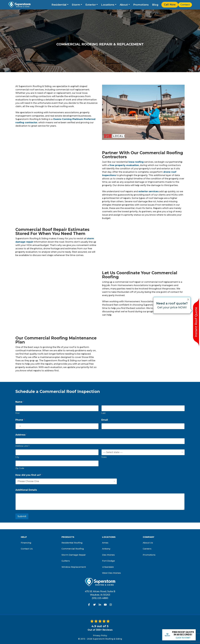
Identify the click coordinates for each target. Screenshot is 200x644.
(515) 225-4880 (100, 598)
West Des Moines (111, 573)
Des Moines (108, 555)
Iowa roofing (136, 162)
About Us (148, 543)
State (104, 457)
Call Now (170, 5)
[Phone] (57, 426)
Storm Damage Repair (74, 555)
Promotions (141, 5)
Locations (108, 5)
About (124, 5)
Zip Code (20, 468)
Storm (76, 5)
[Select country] (18, 426)
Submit (22, 516)
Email (105, 420)
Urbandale (108, 567)
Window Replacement (74, 567)
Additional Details (26, 490)
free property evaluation (124, 165)
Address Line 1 (22, 446)
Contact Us (27, 549)
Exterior (91, 5)
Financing (26, 543)
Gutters (66, 561)
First (17, 413)
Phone (20, 420)
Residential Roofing (72, 543)
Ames (105, 543)
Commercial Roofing (73, 549)
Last (103, 413)
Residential (59, 5)
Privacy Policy (100, 636)
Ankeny (106, 549)
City (17, 457)
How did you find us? (29, 475)
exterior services (149, 191)
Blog (155, 5)
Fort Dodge (108, 561)
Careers (147, 549)
